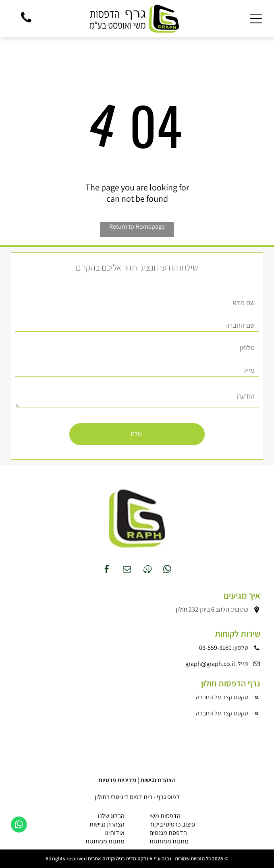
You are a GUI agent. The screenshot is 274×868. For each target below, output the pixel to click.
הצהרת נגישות (158, 780)
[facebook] (107, 570)
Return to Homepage (137, 226)
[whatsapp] (167, 570)
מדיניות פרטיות (117, 780)
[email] (127, 570)
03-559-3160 (215, 648)
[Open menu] (256, 19)
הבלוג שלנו (111, 816)
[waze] (147, 570)
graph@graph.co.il (210, 664)
